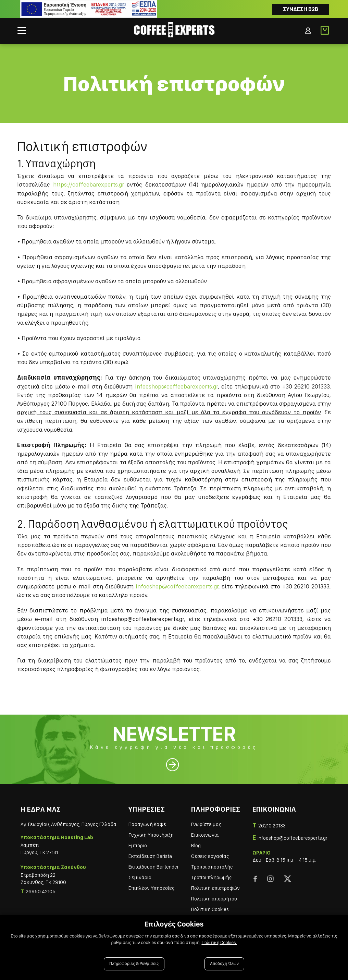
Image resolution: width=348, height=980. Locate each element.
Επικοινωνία (205, 835)
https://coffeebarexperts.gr (89, 184)
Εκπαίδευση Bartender (154, 867)
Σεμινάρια (140, 877)
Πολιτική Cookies (210, 909)
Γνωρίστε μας (206, 824)
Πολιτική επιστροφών (215, 888)
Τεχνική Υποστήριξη (151, 835)
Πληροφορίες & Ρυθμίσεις (134, 964)
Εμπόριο (138, 846)
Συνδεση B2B (301, 9)
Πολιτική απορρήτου (214, 899)
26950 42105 (41, 892)
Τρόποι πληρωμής (212, 877)
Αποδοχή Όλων (224, 964)
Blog (196, 846)
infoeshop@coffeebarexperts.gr (176, 386)
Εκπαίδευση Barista (150, 856)
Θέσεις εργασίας (210, 856)
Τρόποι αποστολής (212, 867)
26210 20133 (272, 826)
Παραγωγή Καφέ (147, 824)
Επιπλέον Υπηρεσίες (152, 888)
